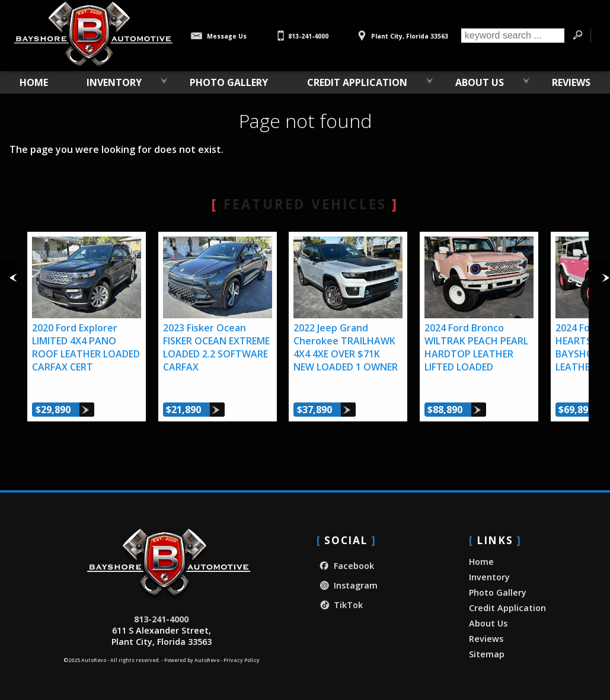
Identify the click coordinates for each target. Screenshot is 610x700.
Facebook (345, 566)
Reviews (486, 639)
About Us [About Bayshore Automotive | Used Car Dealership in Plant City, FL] (480, 82)
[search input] (513, 36)
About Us (488, 623)
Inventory (114, 82)
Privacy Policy (242, 660)
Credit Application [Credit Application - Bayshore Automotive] (357, 82)
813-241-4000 (161, 619)
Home (481, 562)
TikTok (340, 605)
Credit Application (507, 608)
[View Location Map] (401, 32)
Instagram (347, 585)
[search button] (577, 36)
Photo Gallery (498, 592)
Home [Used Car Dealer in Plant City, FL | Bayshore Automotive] (34, 82)
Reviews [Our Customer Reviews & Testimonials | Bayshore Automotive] (571, 82)
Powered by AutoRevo (192, 660)
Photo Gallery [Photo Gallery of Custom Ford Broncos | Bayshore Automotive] (229, 82)
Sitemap (487, 654)
